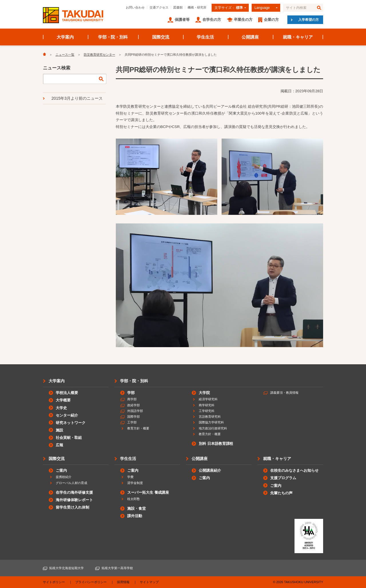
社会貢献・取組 (69, 438)
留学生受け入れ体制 (72, 507)
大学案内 (65, 37)
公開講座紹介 (210, 470)
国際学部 (134, 417)
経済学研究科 (208, 399)
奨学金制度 (135, 483)
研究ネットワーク (71, 423)
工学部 (132, 422)
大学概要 (63, 400)
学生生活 (205, 37)
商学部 (132, 399)
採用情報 (123, 582)
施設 (59, 430)
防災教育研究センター (100, 55)
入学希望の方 (309, 20)
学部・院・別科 (113, 37)
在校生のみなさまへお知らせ (294, 470)
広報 (59, 445)
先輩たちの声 (281, 493)
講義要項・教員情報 (284, 393)
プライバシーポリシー (91, 582)
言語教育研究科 (210, 417)
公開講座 (250, 37)
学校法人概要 (67, 393)
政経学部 (134, 405)
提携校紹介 (64, 477)
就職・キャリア (298, 37)
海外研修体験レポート (74, 500)
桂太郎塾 (134, 499)
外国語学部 (135, 411)
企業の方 (271, 20)
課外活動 (135, 516)
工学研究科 (207, 411)
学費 (130, 477)
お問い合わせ (135, 7)
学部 (131, 393)
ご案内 (61, 470)
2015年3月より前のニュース (77, 98)
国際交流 (161, 37)
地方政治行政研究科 (213, 428)
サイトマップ (149, 582)
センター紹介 (67, 415)
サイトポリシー (54, 582)
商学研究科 (207, 405)
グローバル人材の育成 (71, 483)
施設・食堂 (137, 508)
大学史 (61, 408)
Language (262, 8)
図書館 (178, 7)
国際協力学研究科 (211, 422)
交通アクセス (159, 7)
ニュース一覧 (65, 55)
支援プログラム (283, 478)
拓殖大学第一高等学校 (117, 568)
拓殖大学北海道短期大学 (66, 568)
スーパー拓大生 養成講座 (148, 492)
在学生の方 (212, 20)
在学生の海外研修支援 (74, 492)
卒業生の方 (243, 20)
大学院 (204, 393)
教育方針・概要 (138, 428)
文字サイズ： (229, 8)
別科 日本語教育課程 (216, 444)
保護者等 (182, 20)
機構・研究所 (197, 7)
